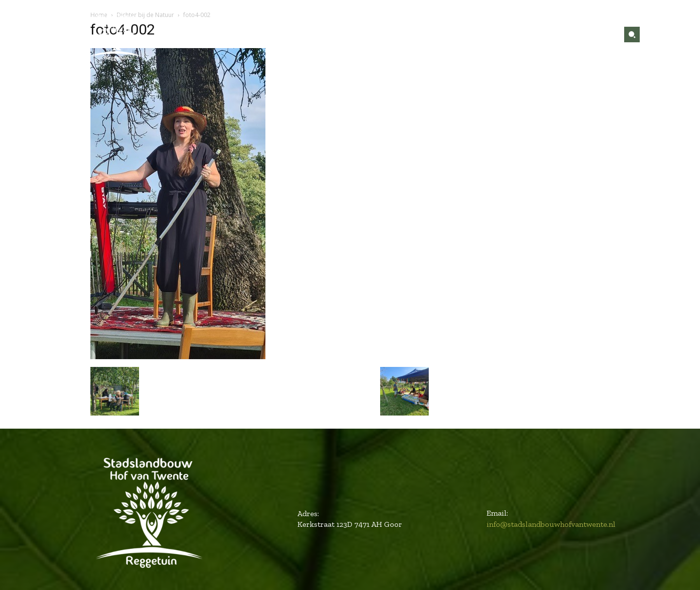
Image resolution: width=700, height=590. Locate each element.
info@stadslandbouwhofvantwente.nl (551, 524)
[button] (632, 35)
